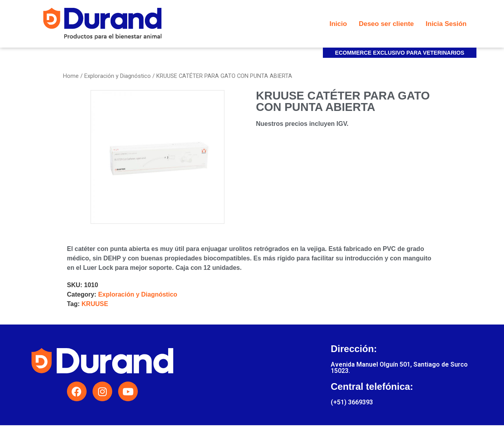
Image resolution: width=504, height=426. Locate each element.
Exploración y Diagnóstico (118, 76)
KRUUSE (95, 304)
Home (71, 76)
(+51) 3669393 (352, 402)
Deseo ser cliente (386, 24)
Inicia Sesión (446, 24)
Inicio (338, 24)
